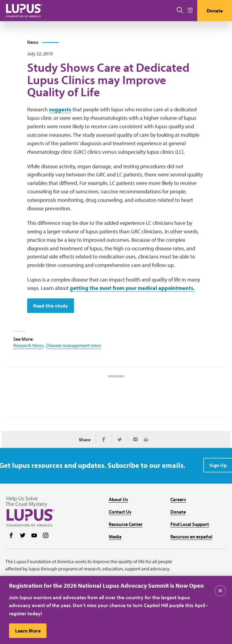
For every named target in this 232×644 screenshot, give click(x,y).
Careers (178, 499)
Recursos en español (191, 537)
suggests (60, 109)
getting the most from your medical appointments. (132, 288)
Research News (28, 345)
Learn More (28, 631)
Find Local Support (190, 524)
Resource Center (126, 524)
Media (115, 537)
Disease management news (74, 345)
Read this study (51, 306)
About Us (118, 499)
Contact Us (120, 512)
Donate (215, 11)
